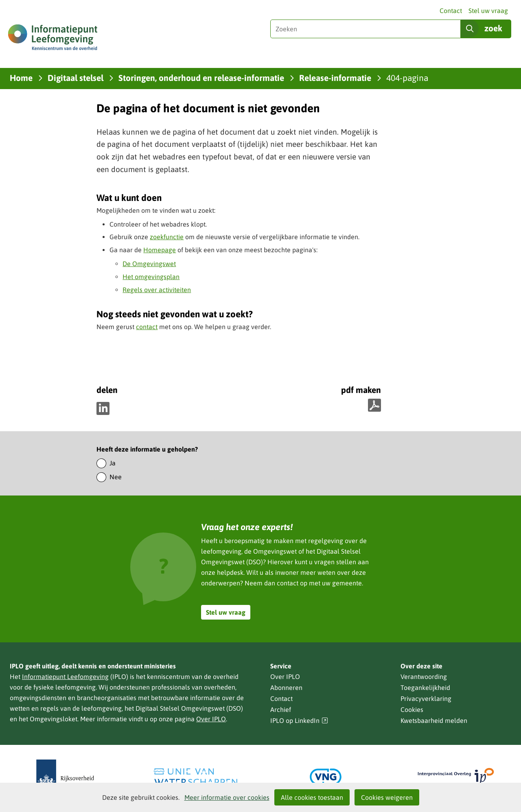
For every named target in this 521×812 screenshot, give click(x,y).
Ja (113, 463)
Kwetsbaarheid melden (434, 720)
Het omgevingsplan (151, 277)
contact (147, 327)
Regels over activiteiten (157, 290)
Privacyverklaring (426, 698)
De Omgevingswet (149, 264)
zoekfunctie (167, 237)
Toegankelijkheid (425, 688)
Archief (281, 709)
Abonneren (286, 688)
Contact (451, 11)
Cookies (412, 709)
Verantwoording (424, 677)
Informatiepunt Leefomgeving (65, 677)
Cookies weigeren (387, 797)
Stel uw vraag (488, 11)
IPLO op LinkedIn (299, 721)
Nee (116, 477)
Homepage (160, 250)
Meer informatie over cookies (227, 797)
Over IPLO (211, 719)
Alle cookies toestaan (312, 797)
